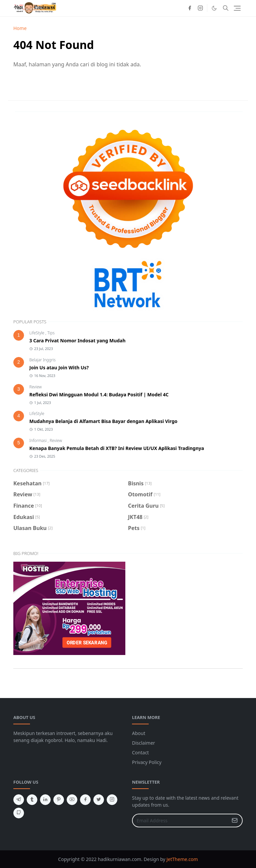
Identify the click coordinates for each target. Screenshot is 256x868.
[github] (19, 813)
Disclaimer (143, 743)
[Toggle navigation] (237, 8)
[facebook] (190, 8)
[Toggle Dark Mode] (214, 8)
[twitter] (99, 800)
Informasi (38, 440)
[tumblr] (32, 800)
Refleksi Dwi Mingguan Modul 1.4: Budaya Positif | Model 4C (99, 394)
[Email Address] (180, 820)
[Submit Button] (235, 820)
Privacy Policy (147, 762)
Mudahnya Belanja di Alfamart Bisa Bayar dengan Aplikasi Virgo (103, 421)
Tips (51, 333)
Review (35, 387)
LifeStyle (37, 333)
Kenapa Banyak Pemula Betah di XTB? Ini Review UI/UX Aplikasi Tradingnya (117, 448)
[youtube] (72, 800)
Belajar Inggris (42, 360)
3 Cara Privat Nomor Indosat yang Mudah (77, 340)
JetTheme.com (182, 859)
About (139, 733)
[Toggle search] (226, 8)
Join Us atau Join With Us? (59, 367)
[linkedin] (45, 800)
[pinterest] (59, 800)
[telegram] (19, 800)
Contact (140, 752)
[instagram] (200, 8)
